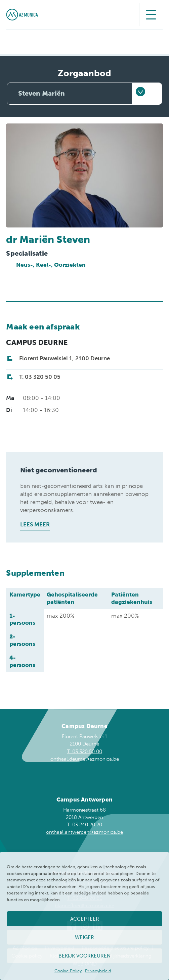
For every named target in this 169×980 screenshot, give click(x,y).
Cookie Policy (68, 971)
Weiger (84, 937)
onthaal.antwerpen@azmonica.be (84, 832)
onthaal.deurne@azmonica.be (85, 759)
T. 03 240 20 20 (84, 825)
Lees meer (35, 524)
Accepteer (85, 919)
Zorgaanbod (84, 73)
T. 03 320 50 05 (40, 377)
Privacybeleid (98, 971)
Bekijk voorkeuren (84, 956)
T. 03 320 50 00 (84, 752)
